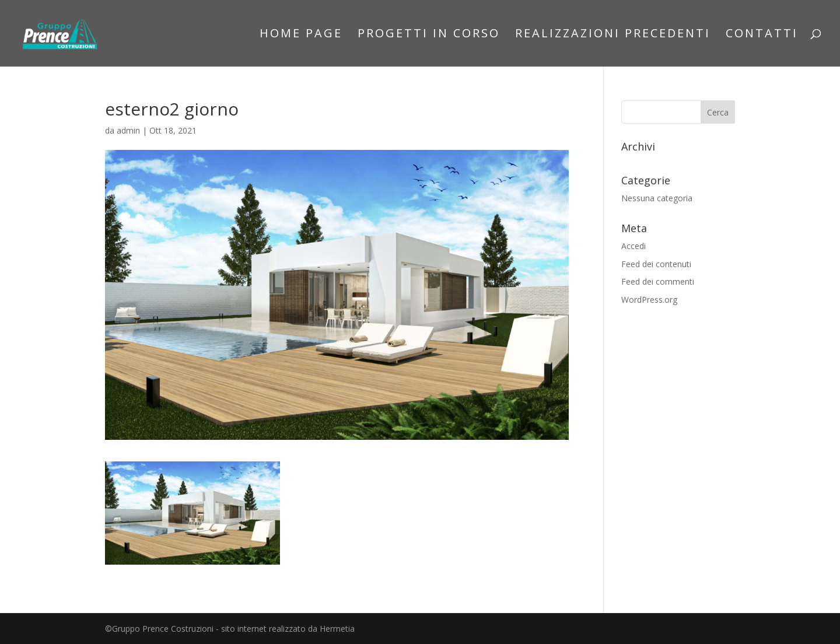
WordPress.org (649, 300)
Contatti (762, 35)
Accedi (633, 246)
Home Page (301, 35)
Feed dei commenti (658, 281)
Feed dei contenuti (656, 264)
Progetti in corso (429, 35)
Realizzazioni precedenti (613, 35)
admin (128, 130)
